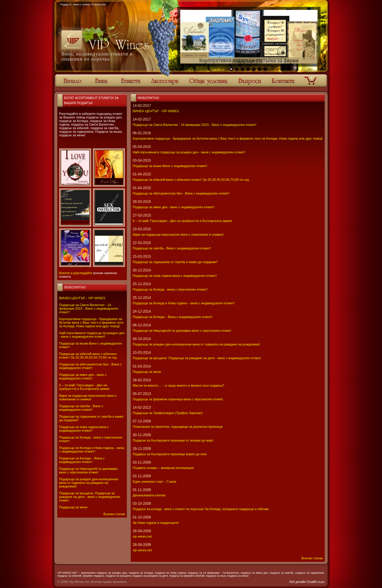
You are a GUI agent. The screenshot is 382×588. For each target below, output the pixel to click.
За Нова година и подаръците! (156, 523)
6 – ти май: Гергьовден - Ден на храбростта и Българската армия (84, 387)
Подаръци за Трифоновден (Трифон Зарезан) (167, 413)
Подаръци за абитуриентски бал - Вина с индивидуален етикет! (90, 366)
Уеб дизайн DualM (307, 582)
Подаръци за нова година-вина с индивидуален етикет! (84, 429)
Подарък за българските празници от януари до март (173, 440)
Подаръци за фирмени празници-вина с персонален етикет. (178, 399)
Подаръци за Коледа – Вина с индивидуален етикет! (82, 460)
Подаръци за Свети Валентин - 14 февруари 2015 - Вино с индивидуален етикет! (89, 308)
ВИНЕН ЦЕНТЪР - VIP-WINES (82, 298)
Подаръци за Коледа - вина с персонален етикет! (170, 289)
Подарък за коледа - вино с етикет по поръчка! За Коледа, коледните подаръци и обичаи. (201, 509)
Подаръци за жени (73, 507)
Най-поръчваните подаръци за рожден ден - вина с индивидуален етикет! (92, 335)
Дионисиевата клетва (149, 495)
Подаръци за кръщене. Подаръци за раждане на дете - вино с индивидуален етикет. (90, 497)
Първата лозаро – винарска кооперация (163, 468)
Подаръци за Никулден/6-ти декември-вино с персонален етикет (89, 470)
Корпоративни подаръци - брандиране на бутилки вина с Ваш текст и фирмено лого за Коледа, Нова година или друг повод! (91, 322)
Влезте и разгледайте (76, 273)
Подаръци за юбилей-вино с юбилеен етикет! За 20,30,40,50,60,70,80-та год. (88, 356)
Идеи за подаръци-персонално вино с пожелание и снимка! (88, 397)
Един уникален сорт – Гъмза (154, 481)
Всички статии (114, 514)
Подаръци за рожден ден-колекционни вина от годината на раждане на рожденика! (88, 483)
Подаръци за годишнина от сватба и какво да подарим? (175, 262)
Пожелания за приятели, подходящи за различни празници (177, 427)
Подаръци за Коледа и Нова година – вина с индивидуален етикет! (92, 450)
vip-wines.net (142, 536)
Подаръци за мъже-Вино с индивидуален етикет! (170, 166)
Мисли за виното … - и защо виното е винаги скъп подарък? (178, 385)
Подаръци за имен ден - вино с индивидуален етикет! (83, 376)
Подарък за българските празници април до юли (170, 454)
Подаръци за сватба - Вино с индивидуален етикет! (81, 408)
